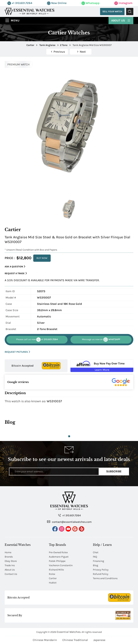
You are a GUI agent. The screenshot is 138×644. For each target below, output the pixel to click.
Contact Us (11, 574)
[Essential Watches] (29, 11)
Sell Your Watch (112, 11)
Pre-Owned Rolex (58, 552)
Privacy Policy (101, 570)
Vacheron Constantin (61, 565)
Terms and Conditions (105, 578)
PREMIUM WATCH (19, 64)
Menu (15, 20)
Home (8, 552)
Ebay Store (11, 561)
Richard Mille (56, 570)
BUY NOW (42, 258)
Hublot (53, 583)
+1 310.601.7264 (20, 3)
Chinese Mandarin (45, 640)
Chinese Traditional (75, 640)
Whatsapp (90, 3)
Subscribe (114, 471)
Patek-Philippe (57, 561)
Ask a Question (15, 267)
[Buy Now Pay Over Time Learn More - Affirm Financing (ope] (102, 366)
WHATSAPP (101, 340)
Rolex (52, 574)
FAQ (95, 557)
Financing (98, 561)
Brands (9, 557)
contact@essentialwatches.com (69, 522)
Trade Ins (10, 565)
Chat (96, 552)
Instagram (123, 3)
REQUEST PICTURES (17, 352)
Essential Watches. (69, 632)
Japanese (99, 640)
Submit (130, 12)
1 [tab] (69, 436)
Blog (96, 565)
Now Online (57, 3)
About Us (121, 20)
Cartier (53, 578)
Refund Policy (101, 574)
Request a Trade (16, 273)
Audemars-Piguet (59, 557)
